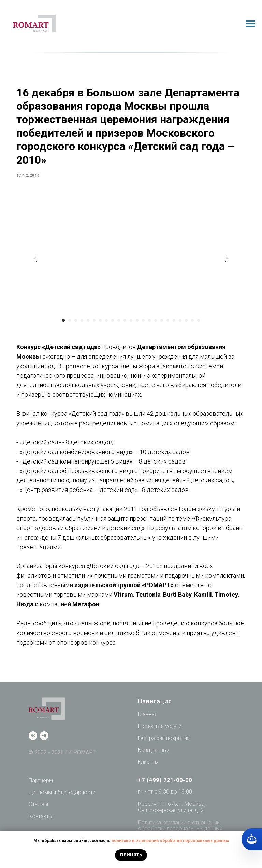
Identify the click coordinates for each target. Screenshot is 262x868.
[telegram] (44, 752)
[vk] (33, 752)
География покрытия (164, 754)
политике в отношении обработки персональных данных (170, 841)
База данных (154, 766)
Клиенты (148, 778)
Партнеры (41, 796)
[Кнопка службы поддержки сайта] (252, 839)
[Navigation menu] (250, 24)
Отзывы (38, 820)
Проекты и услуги (160, 742)
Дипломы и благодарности (62, 808)
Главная (148, 730)
